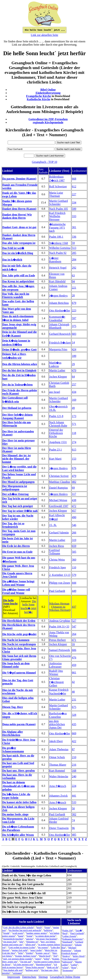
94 (73, 281)
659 (74, 546)
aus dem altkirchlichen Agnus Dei (57, 724)
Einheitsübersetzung (48, 93)
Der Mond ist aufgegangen (18, 482)
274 (74, 442)
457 (74, 511)
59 (73, 243)
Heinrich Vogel (58, 268)
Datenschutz (29, 977)
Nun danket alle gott (13, 970)
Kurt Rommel (57, 771)
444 (74, 583)
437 (74, 607)
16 (73, 644)
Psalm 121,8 (56, 416)
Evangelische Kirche (39, 96)
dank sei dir (53, 967)
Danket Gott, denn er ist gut (19, 227)
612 (74, 186)
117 (74, 494)
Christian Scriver (59, 476)
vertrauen (17, 973)
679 (74, 303)
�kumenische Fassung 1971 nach (57, 228)
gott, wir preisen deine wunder (18, 959)
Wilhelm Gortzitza (60, 248)
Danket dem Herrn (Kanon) (19, 209)
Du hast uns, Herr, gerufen (19, 771)
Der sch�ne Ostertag (15, 494)
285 (74, 253)
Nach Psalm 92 (58, 253)
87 (73, 749)
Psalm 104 (67, 930)
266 (74, 533)
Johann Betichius (59, 303)
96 (73, 828)
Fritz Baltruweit (70, 959)
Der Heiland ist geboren (17, 408)
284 (74, 259)
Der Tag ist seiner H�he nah (20, 511)
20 (73, 295)
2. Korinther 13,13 (60, 575)
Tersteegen (68, 970)
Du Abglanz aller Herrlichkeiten (13, 733)
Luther (74, 965)
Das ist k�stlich (12, 260)
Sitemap (43, 977)
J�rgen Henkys (58, 296)
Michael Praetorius (69, 949)
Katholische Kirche (39, 99)
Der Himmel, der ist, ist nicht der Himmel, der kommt (16, 459)
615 (74, 450)
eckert (65, 967)
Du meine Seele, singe (15, 814)
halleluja (48, 930)
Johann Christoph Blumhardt (59, 326)
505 (74, 552)
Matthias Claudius (60, 482)
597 (74, 318)
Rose (74, 967)
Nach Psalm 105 (59, 209)
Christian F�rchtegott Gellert (57, 682)
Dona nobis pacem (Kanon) (19, 724)
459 (74, 665)
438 (74, 500)
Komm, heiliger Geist (26, 956)
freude (6, 933)
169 (74, 400)
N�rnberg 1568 (59, 243)
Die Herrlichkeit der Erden (19, 621)
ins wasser (43, 947)
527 (74, 621)
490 (74, 517)
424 (74, 349)
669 (74, 733)
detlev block (79, 956)
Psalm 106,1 (56, 237)
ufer (21, 942)
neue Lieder (36, 950)
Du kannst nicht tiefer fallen (19, 802)
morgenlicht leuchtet (13, 939)
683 (74, 334)
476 (74, 658)
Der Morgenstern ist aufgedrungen (15, 488)
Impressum (14, 977)
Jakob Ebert (56, 741)
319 (74, 540)
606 (74, 650)
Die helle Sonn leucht (10, 602)
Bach (65, 933)
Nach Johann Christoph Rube (58, 424)
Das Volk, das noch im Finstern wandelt (16, 295)
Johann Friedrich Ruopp (71, 952)
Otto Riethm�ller (60, 311)
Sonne (29, 936)
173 (74, 416)
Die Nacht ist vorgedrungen (19, 644)
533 (74, 802)
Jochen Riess (57, 546)
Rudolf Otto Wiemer (56, 672)
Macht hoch (45, 956)
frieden (29, 953)
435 (74, 724)
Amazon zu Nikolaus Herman (59, 608)
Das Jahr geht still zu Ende (19, 275)
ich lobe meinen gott (23, 964)
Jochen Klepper (58, 377)
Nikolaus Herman (59, 604)
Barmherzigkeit (44, 964)
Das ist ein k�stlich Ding (18, 253)
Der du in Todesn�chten (17, 385)
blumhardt (67, 942)
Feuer (47, 927)
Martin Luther (57, 370)
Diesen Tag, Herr (13, 707)
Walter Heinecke (59, 776)
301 (74, 227)
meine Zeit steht (20, 950)
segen (38, 959)
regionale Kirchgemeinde (48, 122)
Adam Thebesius (59, 749)
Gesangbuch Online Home (65, 977)
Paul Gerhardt (57, 591)
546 (74, 525)
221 (74, 288)
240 (74, 776)
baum (21, 936)
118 (74, 433)
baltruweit (67, 962)
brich (39, 927)
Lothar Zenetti (69, 936)
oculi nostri (18, 933)
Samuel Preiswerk (60, 650)
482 (74, 482)
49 (73, 408)
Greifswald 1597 (59, 506)
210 (74, 757)
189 (74, 356)
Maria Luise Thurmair (56, 194)
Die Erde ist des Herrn (16, 546)
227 (74, 194)
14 (73, 342)
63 (73, 275)
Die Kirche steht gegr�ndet (19, 634)
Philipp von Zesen (60, 583)
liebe (21, 953)
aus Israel (55, 392)
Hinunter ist (32, 942)
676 (74, 468)
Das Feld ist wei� (13, 248)
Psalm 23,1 (56, 450)
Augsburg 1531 (58, 442)
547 (74, 627)
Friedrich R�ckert (60, 343)
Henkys (66, 956)
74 (73, 820)
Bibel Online (48, 90)
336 (74, 237)
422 (74, 741)
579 (74, 575)
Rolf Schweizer (58, 186)
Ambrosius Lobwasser (55, 665)
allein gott (30, 944)
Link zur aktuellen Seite (44, 35)
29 (73, 364)
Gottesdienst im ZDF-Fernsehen (48, 119)
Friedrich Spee (58, 567)
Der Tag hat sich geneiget (18, 506)
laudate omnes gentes (37, 933)
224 (74, 786)
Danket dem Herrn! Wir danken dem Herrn (17, 216)
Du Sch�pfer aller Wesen (18, 835)
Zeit (55, 956)
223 (74, 310)
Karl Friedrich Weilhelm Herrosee (57, 216)
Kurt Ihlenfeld (57, 281)
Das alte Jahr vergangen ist (19, 243)
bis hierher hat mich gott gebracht (25, 930)
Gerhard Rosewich (60, 334)
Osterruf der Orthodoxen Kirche (56, 433)
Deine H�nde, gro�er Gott (19, 350)
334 (74, 202)
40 (73, 692)
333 (74, 216)
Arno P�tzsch (58, 786)
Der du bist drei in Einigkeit (19, 370)
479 (74, 476)
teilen (47, 959)
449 (74, 591)
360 (74, 560)
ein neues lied (10, 942)
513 (74, 248)
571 (74, 424)
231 (74, 700)
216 (74, 765)
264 (74, 634)
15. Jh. (53, 525)
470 (74, 370)
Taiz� (79, 930)
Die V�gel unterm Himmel (19, 673)
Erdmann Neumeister (73, 939)
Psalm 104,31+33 (59, 627)
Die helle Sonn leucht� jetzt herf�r (28, 607)
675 (74, 707)
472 (74, 506)
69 (73, 488)
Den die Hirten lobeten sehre (20, 364)
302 (74, 814)
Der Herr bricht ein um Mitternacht (16, 424)
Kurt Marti (55, 459)
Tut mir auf (26, 962)
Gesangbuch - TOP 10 (44, 162)
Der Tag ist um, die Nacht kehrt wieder (18, 517)
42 (73, 682)
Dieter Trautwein (59, 828)
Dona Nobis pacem (35, 967)
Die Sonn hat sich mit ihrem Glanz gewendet (19, 658)
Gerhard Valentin (59, 533)
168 (74, 771)
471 (74, 640)
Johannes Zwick (59, 796)
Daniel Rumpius (59, 488)
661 (74, 672)
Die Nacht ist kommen (16, 640)
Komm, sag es (43, 953)
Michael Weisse (58, 500)
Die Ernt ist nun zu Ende (17, 552)
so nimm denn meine (45, 936)
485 (74, 835)
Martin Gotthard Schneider (59, 202)
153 (74, 459)
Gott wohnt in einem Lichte (22, 947)
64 (73, 377)
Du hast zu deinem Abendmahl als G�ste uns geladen (19, 786)
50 (73, 808)
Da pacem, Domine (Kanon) (19, 179)
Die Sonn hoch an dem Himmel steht (16, 665)
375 (74, 326)
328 (74, 715)
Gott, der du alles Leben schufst (18, 927)
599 (74, 209)
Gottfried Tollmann (55, 552)
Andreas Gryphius (60, 621)
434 (74, 392)
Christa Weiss (57, 560)
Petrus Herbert (58, 640)
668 (74, 179)
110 (74, 567)
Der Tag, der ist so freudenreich (13, 525)
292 (74, 268)
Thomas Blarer (58, 765)
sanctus (30, 939)
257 (74, 384)
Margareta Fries (58, 349)
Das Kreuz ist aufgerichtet (18, 281)
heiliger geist (32, 970)
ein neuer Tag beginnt (46, 939)
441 (74, 796)
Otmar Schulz (57, 757)
